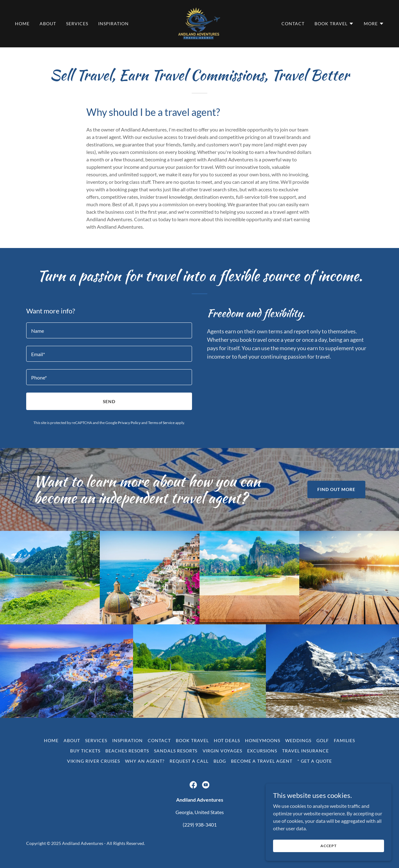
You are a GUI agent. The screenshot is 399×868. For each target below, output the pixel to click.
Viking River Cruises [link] (94, 761)
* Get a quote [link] (315, 761)
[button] (334, 24)
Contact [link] (293, 24)
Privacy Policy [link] (129, 423)
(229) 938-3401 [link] (200, 825)
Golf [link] (323, 740)
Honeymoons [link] (263, 740)
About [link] (48, 24)
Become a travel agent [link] (262, 761)
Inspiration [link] (113, 24)
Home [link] (22, 24)
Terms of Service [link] (161, 423)
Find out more (336, 489)
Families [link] (344, 740)
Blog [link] (220, 761)
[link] (200, 23)
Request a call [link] (189, 761)
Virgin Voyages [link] (223, 751)
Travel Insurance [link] (305, 751)
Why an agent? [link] (145, 761)
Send (109, 401)
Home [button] (51, 740)
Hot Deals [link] (227, 740)
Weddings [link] (298, 740)
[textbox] (109, 330)
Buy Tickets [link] (85, 751)
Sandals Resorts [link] (176, 751)
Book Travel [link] (192, 740)
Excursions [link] (262, 751)
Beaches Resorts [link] (127, 751)
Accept (329, 846)
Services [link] (77, 24)
